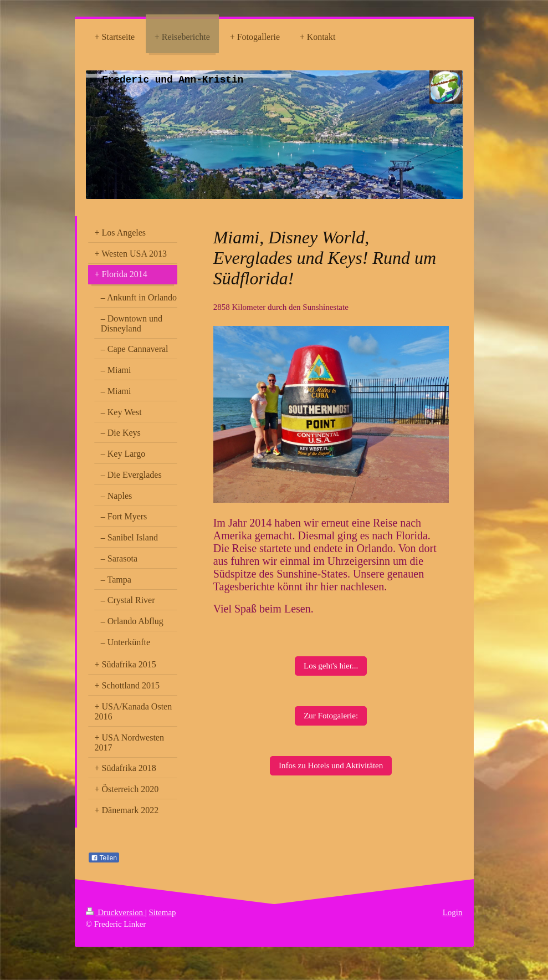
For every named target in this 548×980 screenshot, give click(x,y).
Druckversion (116, 912)
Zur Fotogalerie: (331, 716)
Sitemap (162, 912)
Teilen (104, 858)
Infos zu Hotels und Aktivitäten (331, 765)
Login (453, 912)
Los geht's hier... (331, 666)
